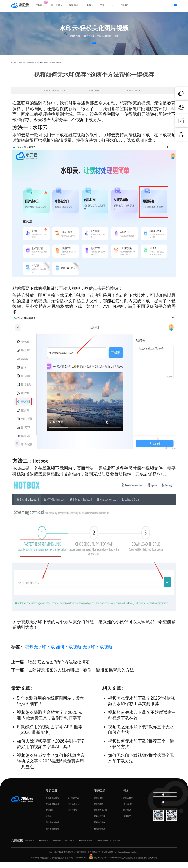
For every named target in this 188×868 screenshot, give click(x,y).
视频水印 (77, 6)
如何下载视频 (69, 653)
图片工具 (52, 796)
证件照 (49, 822)
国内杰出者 (152, 864)
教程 (92, 6)
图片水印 (59, 6)
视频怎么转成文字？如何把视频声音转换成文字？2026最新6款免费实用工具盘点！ (51, 767)
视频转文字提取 (86, 846)
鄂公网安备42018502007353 (103, 864)
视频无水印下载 (40, 653)
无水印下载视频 (97, 653)
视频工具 (100, 796)
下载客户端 (169, 6)
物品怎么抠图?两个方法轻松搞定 (59, 668)
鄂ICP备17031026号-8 (76, 864)
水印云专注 (123, 864)
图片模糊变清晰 (52, 828)
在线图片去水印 (52, 804)
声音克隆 (117, 846)
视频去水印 (99, 804)
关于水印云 (128, 810)
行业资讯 (23, 68)
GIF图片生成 (73, 804)
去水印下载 (70, 846)
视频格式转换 (100, 828)
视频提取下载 (100, 822)
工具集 (44, 4)
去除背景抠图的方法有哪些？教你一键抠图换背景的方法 (81, 676)
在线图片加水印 (52, 810)
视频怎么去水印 (100, 816)
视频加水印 (99, 810)
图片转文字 (73, 816)
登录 (154, 6)
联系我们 (127, 816)
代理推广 (127, 822)
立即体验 (94, 46)
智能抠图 (50, 816)
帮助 (126, 796)
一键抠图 (57, 846)
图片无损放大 (74, 810)
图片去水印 (30, 846)
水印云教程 (128, 804)
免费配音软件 (102, 846)
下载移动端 (165, 812)
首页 (14, 68)
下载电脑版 (165, 801)
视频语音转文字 (100, 834)
